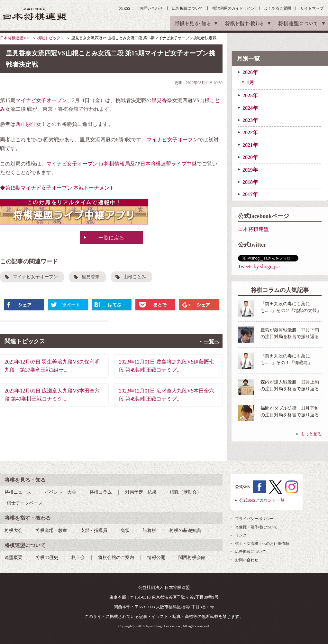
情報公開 (156, 558)
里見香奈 (162, 100)
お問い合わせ (151, 8)
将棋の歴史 (47, 558)
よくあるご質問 (278, 8)
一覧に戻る (111, 238)
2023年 (250, 120)
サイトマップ (312, 8)
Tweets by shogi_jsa (259, 266)
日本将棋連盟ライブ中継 (169, 164)
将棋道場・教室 (51, 530)
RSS (127, 8)
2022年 (250, 133)
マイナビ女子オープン (41, 100)
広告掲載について (187, 8)
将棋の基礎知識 (185, 530)
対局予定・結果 (141, 492)
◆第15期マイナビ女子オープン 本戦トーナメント (57, 188)
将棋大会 (14, 530)
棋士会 (78, 558)
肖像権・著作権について (256, 527)
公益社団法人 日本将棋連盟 (35, 14)
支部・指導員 (94, 530)
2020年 (250, 157)
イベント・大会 (60, 492)
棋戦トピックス (51, 38)
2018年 (250, 182)
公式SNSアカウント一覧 (262, 500)
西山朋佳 (26, 124)
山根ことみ (135, 277)
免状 (125, 530)
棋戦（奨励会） (186, 492)
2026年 (250, 72)
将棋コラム (101, 492)
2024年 (250, 108)
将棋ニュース (18, 492)
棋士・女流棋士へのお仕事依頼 (262, 544)
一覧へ (212, 341)
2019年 (250, 170)
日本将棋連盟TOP (15, 38)
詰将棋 (150, 530)
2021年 (250, 145)
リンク (241, 535)
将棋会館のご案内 (116, 558)
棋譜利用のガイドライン (233, 8)
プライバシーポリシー (254, 519)
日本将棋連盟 (253, 229)
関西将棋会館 (192, 558)
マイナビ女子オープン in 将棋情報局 (88, 164)
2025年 (250, 95)
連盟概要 (14, 558)
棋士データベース (25, 503)
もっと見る (311, 434)
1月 (251, 82)
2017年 (250, 194)
